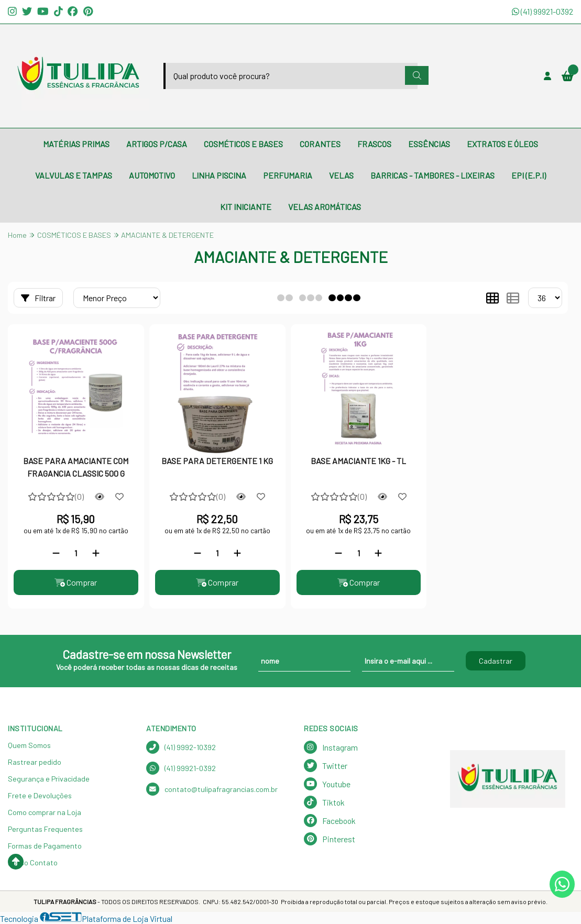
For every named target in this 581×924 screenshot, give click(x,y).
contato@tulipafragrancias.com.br (212, 789)
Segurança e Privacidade (49, 779)
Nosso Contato (33, 862)
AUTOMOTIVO (152, 175)
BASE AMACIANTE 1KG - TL (358, 461)
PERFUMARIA (288, 175)
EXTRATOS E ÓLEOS (502, 144)
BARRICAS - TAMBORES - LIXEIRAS (432, 175)
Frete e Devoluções (40, 795)
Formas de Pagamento (45, 846)
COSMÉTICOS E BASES (243, 144)
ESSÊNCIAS (429, 144)
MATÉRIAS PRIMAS (76, 144)
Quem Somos (29, 745)
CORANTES (320, 144)
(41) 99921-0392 (542, 11)
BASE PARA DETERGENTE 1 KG (217, 461)
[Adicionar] (96, 553)
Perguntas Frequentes (45, 829)
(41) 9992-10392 (181, 747)
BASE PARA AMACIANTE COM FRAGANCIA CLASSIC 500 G (76, 467)
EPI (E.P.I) (529, 175)
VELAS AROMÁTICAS (325, 207)
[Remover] (56, 553)
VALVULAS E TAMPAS (74, 175)
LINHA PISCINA (219, 175)
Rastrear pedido (35, 762)
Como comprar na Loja (45, 812)
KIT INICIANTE (246, 207)
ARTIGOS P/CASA (157, 144)
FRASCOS (374, 144)
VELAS (341, 175)
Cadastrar (496, 661)
